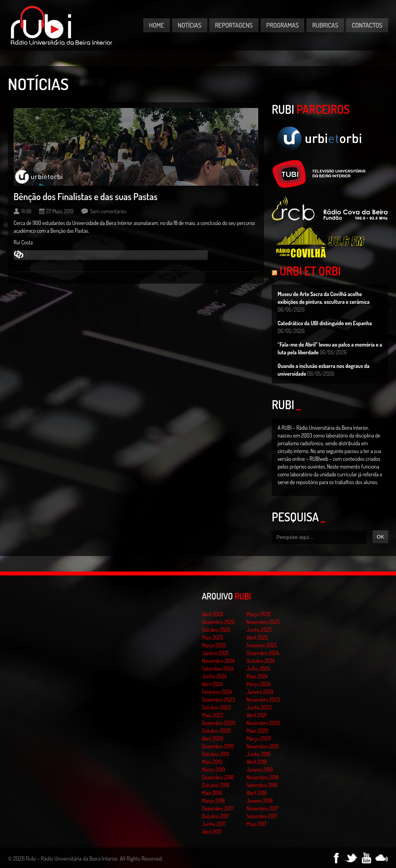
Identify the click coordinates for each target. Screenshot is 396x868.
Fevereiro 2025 (262, 645)
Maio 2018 (212, 793)
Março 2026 (259, 614)
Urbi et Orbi (310, 271)
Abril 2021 (256, 715)
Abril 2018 (257, 793)
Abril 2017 (212, 832)
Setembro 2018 (262, 785)
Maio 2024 (257, 676)
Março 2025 (214, 645)
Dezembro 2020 (219, 723)
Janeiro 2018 (260, 801)
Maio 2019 (212, 762)
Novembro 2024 (218, 661)
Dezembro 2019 (218, 746)
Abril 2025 (257, 637)
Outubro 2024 (261, 661)
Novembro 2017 (262, 808)
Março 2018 (213, 801)
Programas (283, 25)
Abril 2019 (257, 762)
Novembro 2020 (263, 723)
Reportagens (234, 25)
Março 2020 (259, 738)
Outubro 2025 (216, 630)
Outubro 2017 (215, 816)
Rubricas (325, 25)
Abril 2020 (213, 738)
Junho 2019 (259, 754)
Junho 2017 (214, 824)
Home (157, 25)
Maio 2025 (213, 637)
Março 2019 (214, 770)
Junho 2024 (214, 676)
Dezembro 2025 (218, 622)
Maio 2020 (257, 731)
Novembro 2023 (263, 700)
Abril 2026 (213, 614)
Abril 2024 (212, 684)
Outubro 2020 (216, 731)
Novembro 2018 (263, 777)
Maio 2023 (213, 715)
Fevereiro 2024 (217, 692)
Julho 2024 (258, 668)
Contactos (367, 25)
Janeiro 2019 (260, 770)
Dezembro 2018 (218, 777)
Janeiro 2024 (260, 692)
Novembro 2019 (263, 746)
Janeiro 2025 (215, 653)
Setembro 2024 (218, 668)
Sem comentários (108, 211)
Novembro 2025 (263, 622)
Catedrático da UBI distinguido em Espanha (325, 323)
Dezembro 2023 (218, 700)
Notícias (190, 25)
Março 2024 (258, 684)
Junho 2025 (259, 630)
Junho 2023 (259, 707)
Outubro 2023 (216, 707)
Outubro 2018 (216, 785)
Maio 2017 (256, 824)
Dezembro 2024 (263, 653)
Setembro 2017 (262, 816)
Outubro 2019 (216, 754)
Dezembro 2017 (218, 808)
